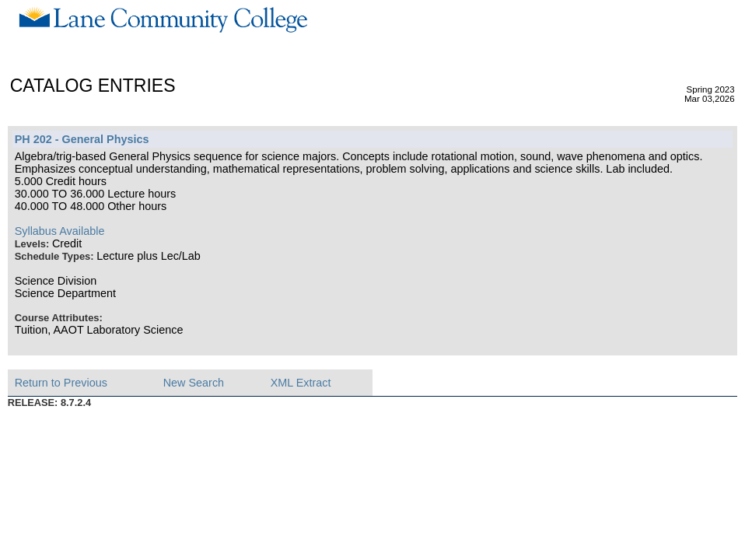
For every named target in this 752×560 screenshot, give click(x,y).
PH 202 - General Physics (82, 139)
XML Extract (301, 383)
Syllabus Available (60, 231)
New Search (194, 383)
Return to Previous (61, 383)
